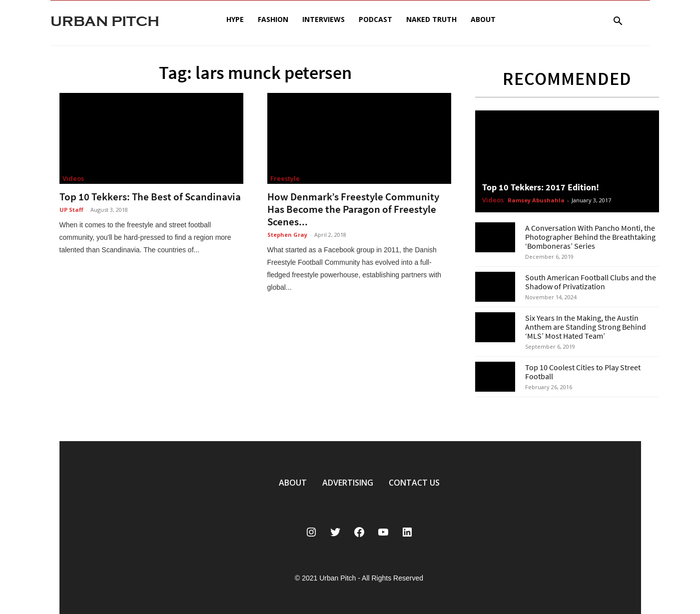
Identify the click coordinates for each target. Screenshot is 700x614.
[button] (618, 22)
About (483, 19)
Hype (235, 19)
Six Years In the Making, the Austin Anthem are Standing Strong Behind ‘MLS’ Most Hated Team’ (586, 327)
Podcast (375, 19)
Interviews (324, 19)
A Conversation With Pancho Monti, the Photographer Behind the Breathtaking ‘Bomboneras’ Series (590, 237)
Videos (73, 178)
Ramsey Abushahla (536, 200)
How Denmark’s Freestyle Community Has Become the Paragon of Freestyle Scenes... (353, 209)
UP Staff (71, 210)
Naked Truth (431, 19)
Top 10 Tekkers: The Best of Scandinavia (150, 197)
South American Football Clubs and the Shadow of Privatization (591, 282)
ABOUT (293, 483)
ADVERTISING (348, 483)
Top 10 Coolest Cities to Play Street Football (583, 372)
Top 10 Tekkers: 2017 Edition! (541, 187)
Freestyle (285, 178)
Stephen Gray (287, 235)
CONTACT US (414, 483)
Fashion (273, 19)
